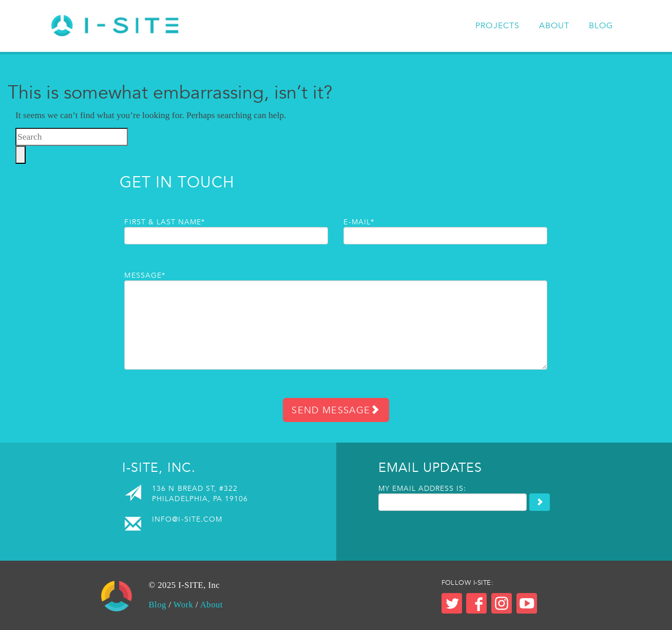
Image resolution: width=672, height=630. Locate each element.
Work (184, 605)
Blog (601, 26)
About (554, 26)
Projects (498, 26)
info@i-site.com (187, 519)
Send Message (336, 410)
